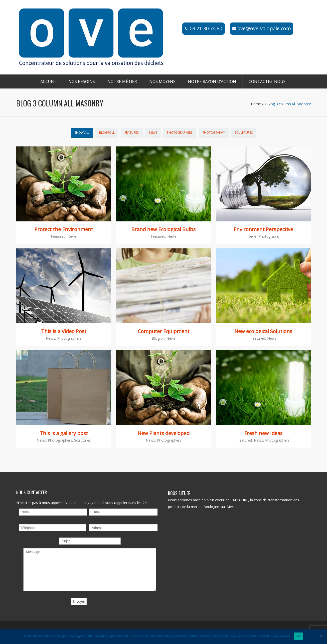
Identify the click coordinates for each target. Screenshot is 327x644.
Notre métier (122, 81)
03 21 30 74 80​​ (206, 28)
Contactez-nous (267, 81)
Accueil (49, 81)
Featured (132, 133)
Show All (82, 133)
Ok (298, 636)
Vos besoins (82, 81)
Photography (214, 133)
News (153, 133)
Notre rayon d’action (212, 81)
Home (256, 104)
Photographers (180, 133)
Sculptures (244, 133)
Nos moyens (162, 81)
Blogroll (107, 133)
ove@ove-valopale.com (264, 28)
